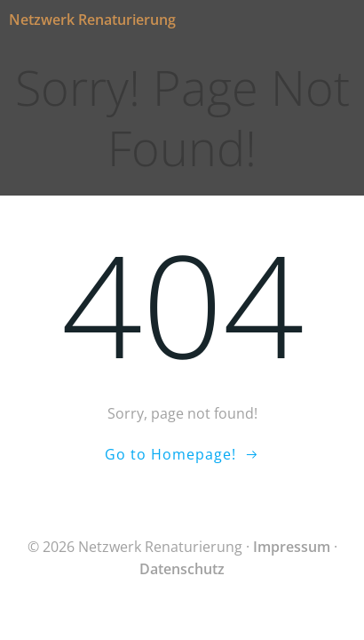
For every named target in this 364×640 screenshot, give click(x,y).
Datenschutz (182, 569)
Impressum (292, 547)
